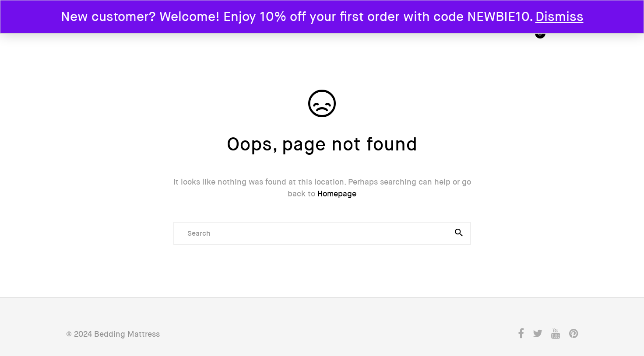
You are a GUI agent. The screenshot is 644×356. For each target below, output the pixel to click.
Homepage (337, 194)
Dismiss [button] (560, 17)
